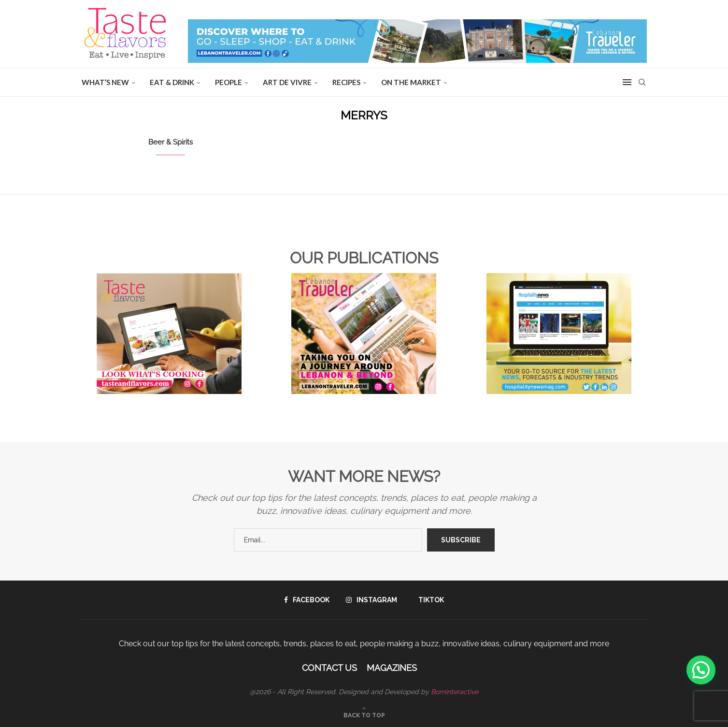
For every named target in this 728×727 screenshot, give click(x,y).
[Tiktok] (429, 600)
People (228, 82)
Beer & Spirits (171, 142)
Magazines (392, 668)
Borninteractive (455, 692)
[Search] (642, 82)
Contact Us (329, 668)
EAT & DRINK (172, 82)
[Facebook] (307, 600)
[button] (701, 670)
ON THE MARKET (411, 82)
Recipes (346, 82)
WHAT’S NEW (105, 82)
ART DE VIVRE (287, 82)
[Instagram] (371, 600)
